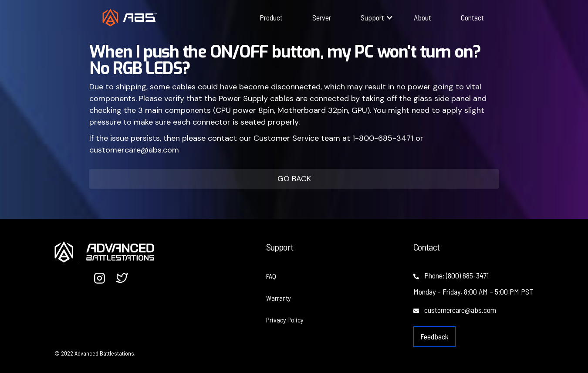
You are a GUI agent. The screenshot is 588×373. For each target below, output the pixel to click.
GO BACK (294, 179)
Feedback (434, 336)
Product (271, 17)
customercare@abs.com (455, 310)
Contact (472, 17)
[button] (372, 17)
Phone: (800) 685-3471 (451, 275)
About (422, 17)
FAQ (271, 276)
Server (322, 17)
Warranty (279, 298)
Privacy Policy (285, 320)
